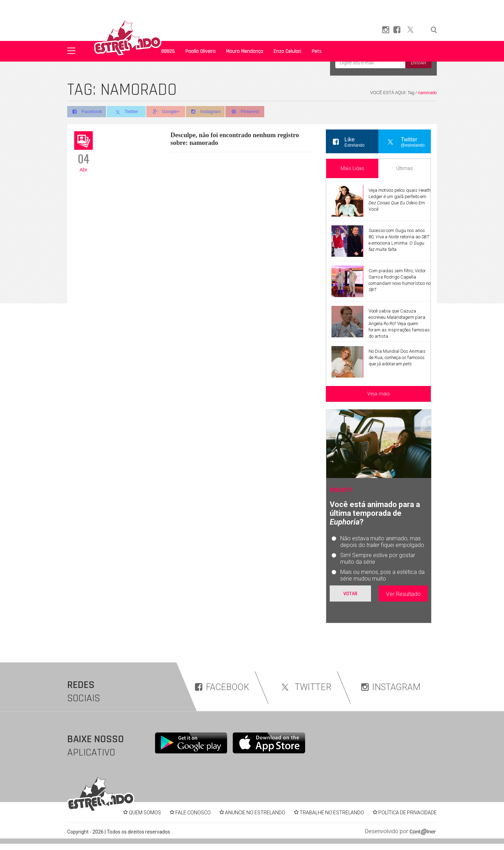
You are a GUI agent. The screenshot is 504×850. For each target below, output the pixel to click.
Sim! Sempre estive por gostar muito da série (378, 559)
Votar (350, 594)
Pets (317, 51)
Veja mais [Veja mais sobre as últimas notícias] (379, 394)
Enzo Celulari (288, 51)
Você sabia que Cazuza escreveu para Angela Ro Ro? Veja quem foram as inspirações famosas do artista (399, 324)
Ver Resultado (403, 594)
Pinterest (249, 112)
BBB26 (168, 51)
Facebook (87, 112)
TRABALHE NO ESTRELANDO (332, 813)
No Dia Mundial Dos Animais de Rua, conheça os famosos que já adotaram (397, 357)
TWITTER (305, 687)
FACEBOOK (222, 687)
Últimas (405, 168)
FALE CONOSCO (193, 813)
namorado (427, 93)
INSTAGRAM (391, 687)
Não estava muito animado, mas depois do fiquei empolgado (382, 542)
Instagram (208, 112)
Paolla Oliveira (201, 51)
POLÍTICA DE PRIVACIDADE (408, 813)
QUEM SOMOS (145, 813)
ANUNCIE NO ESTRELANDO (255, 813)
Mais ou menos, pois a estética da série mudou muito (382, 575)
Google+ (168, 112)
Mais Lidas (352, 168)
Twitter (127, 112)
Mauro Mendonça (245, 51)
